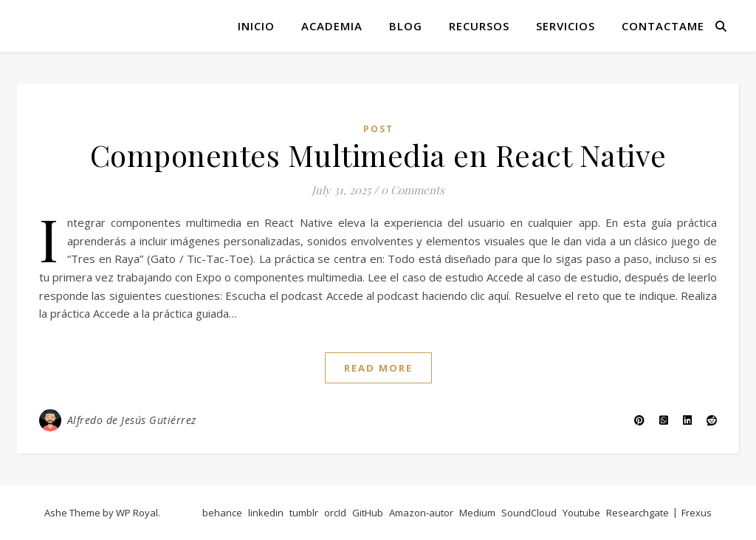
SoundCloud (529, 513)
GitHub (368, 513)
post (378, 129)
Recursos (479, 26)
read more (378, 368)
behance (222, 513)
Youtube (581, 513)
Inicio (256, 26)
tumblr (304, 513)
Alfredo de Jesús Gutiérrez (132, 420)
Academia (332, 26)
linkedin (266, 513)
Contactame (663, 26)
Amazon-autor (421, 513)
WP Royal (137, 513)
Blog (406, 26)
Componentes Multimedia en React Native (378, 155)
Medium (477, 513)
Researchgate (638, 513)
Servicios (566, 26)
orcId (335, 513)
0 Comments (413, 190)
